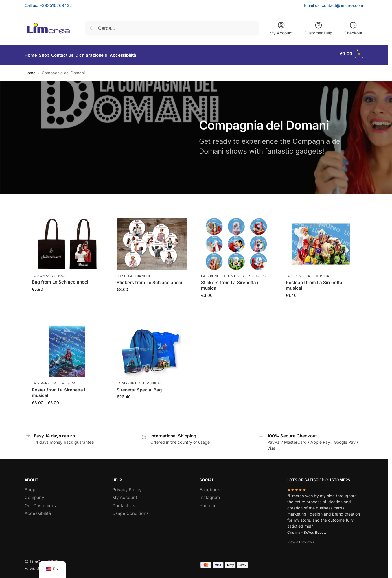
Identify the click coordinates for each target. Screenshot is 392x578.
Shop (30, 486)
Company (34, 495)
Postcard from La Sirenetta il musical (316, 282)
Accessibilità (38, 510)
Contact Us (124, 502)
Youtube (208, 502)
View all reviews (301, 539)
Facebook (210, 486)
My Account (281, 28)
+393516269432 (56, 5)
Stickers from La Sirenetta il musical (230, 282)
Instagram (210, 495)
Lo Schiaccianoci (49, 273)
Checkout (353, 28)
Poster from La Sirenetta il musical (59, 390)
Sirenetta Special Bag (139, 387)
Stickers (258, 273)
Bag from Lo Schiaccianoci (60, 279)
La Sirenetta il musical (224, 273)
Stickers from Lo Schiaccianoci (149, 279)
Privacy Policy (127, 486)
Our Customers (40, 502)
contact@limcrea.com (342, 5)
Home (30, 70)
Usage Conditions (130, 510)
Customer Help (318, 28)
